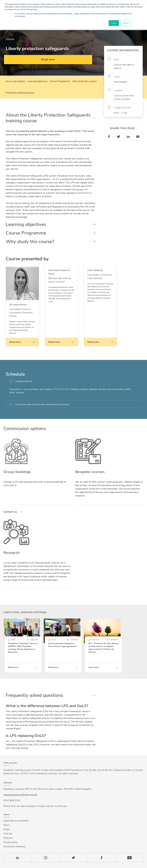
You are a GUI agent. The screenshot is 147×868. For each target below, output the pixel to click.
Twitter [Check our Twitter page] (74, 858)
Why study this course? (84, 81)
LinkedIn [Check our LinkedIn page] (17, 858)
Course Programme (60, 81)
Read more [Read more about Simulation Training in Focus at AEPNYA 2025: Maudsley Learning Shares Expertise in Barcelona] (13, 667)
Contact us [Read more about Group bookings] (10, 512)
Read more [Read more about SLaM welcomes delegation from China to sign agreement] (53, 667)
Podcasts (8, 838)
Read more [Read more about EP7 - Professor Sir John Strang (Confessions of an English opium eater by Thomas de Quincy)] (94, 667)
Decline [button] (126, 23)
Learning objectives (37, 81)
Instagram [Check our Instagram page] (45, 858)
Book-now (48, 59)
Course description (15, 81)
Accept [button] (114, 23)
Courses (10, 39)
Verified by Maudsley (14, 847)
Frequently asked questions (20, 93)
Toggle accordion (94, 118)
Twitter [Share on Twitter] (119, 137)
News (7, 825)
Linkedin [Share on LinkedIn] (128, 137)
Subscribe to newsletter (16, 821)
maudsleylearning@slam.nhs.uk (20, 795)
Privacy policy (11, 842)
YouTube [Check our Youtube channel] (130, 858)
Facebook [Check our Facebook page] (102, 858)
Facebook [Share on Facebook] (109, 137)
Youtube (8, 834)
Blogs (7, 829)
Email (138, 137)
